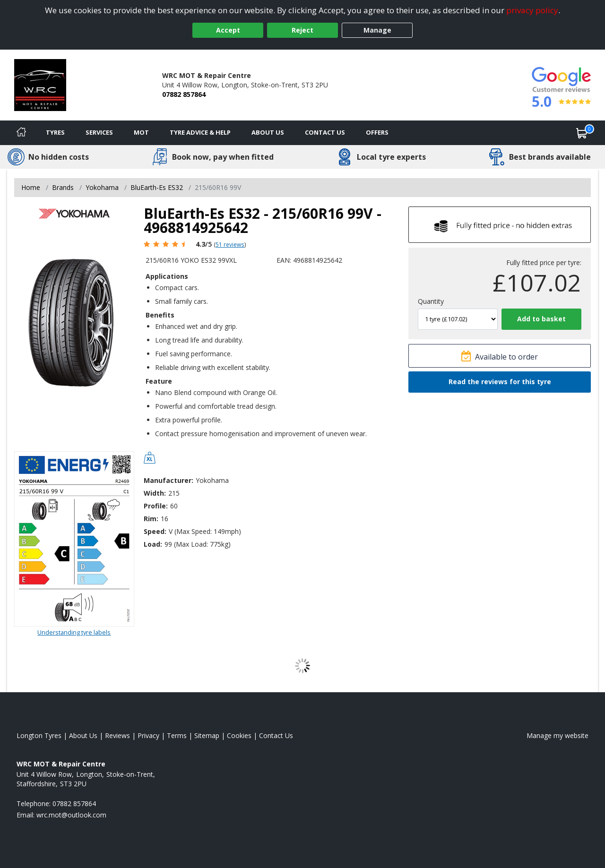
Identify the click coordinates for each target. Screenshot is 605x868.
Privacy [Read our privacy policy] (148, 735)
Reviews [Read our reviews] (117, 735)
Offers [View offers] (377, 132)
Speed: (155, 531)
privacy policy (532, 10)
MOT (141, 132)
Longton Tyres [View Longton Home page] (39, 735)
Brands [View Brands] (63, 187)
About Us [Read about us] (83, 735)
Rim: (151, 519)
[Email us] (71, 815)
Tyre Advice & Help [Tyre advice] (200, 132)
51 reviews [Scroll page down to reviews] (230, 244)
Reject (302, 30)
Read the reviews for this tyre (500, 382)
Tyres (55, 132)
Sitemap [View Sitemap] (207, 735)
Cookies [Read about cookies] (239, 735)
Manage (377, 30)
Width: (155, 493)
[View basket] (582, 133)
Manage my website (557, 735)
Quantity (431, 301)
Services (99, 132)
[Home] (21, 133)
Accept (228, 30)
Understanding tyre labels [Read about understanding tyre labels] (74, 632)
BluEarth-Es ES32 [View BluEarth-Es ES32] (157, 187)
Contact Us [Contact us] (325, 132)
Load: (153, 544)
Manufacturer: (169, 480)
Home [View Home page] (31, 187)
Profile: (156, 506)
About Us (268, 132)
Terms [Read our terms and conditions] (177, 735)
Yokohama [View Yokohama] (102, 187)
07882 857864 (184, 94)
